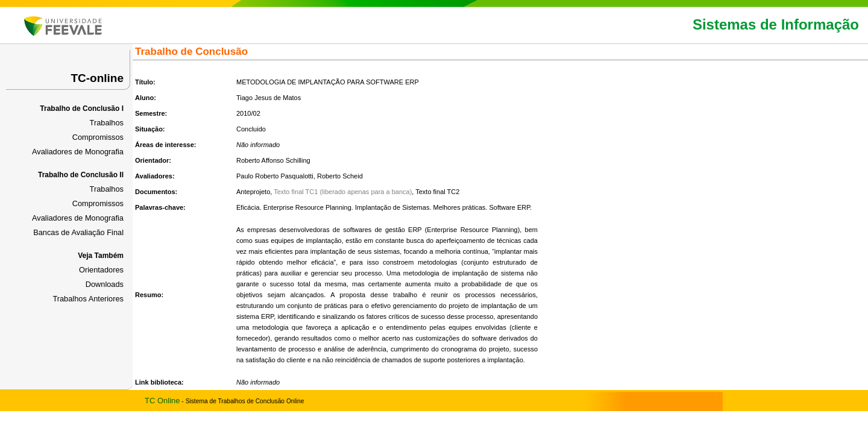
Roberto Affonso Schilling (273, 160)
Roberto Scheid (340, 176)
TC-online (97, 78)
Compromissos (98, 137)
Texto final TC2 (437, 192)
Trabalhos (107, 123)
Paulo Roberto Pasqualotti (275, 176)
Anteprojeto (253, 192)
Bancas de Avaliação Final (78, 232)
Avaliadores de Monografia (78, 152)
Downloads (105, 284)
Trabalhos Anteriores (88, 299)
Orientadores (101, 270)
